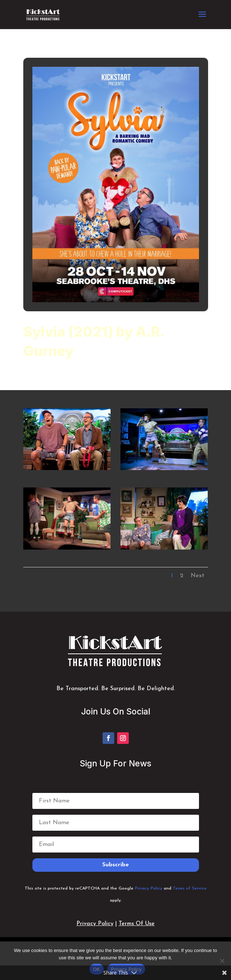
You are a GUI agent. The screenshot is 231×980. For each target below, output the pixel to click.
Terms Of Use (137, 924)
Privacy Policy (149, 888)
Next (198, 576)
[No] (222, 961)
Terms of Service (190, 888)
